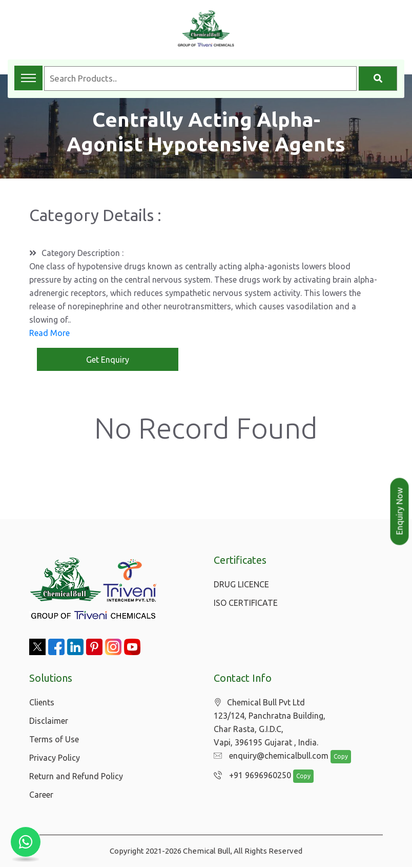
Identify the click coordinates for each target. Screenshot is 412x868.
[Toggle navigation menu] (28, 78)
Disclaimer (49, 722)
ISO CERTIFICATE (246, 604)
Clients (42, 703)
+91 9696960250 (250, 777)
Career (41, 796)
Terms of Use (54, 740)
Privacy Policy (55, 759)
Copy (336, 758)
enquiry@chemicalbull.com (269, 757)
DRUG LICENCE (241, 585)
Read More (49, 333)
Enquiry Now (400, 511)
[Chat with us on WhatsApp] (26, 842)
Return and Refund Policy (76, 777)
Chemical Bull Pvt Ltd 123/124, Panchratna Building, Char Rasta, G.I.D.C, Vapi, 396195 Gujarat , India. (270, 724)
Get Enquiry (108, 360)
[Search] (378, 78)
